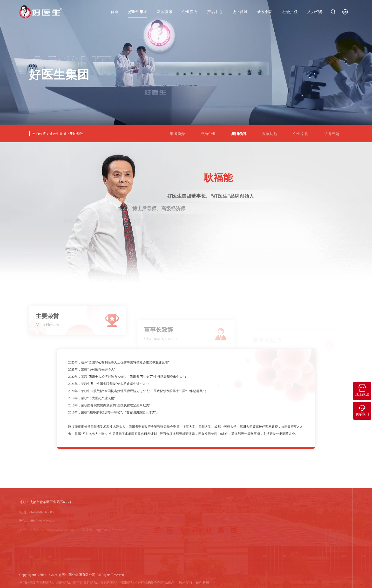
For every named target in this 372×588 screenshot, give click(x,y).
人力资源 (315, 11)
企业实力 (190, 11)
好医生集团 (138, 11)
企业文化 (303, 132)
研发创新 (265, 11)
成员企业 (210, 132)
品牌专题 (333, 132)
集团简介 (179, 132)
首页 (115, 11)
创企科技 (203, 585)
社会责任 (290, 11)
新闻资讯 (165, 11)
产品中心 (215, 11)
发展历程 (272, 132)
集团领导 (76, 134)
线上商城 (240, 11)
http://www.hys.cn (42, 523)
